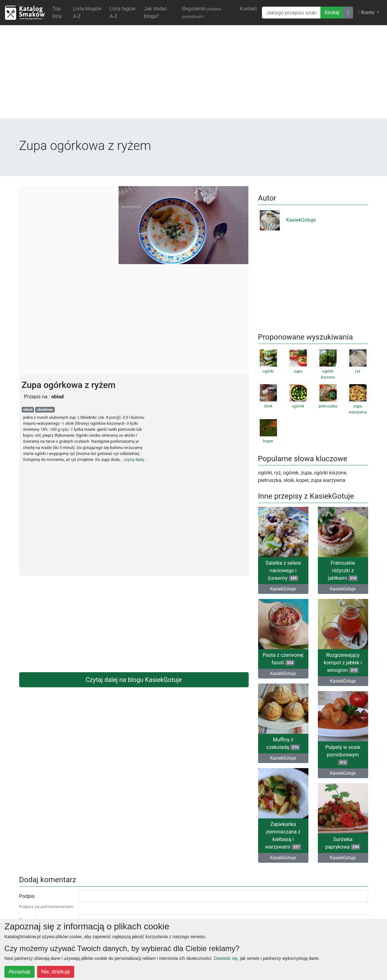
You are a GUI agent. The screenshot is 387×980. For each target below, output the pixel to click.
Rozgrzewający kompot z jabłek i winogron (343, 663)
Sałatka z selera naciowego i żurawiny (283, 570)
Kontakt (248, 9)
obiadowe (45, 410)
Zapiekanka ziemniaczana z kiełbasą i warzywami (283, 836)
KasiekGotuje (287, 220)
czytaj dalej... (135, 460)
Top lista (57, 12)
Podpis (27, 896)
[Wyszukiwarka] (291, 13)
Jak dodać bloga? (156, 12)
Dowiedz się (226, 958)
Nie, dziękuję (56, 972)
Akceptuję (19, 972)
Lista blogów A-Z (87, 12)
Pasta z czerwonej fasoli (283, 659)
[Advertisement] (194, 74)
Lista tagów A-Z (123, 12)
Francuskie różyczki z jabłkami (343, 570)
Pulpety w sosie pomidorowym (343, 755)
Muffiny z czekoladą (283, 743)
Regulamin (202, 12)
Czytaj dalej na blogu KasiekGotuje (134, 680)
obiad (28, 410)
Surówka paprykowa (343, 843)
